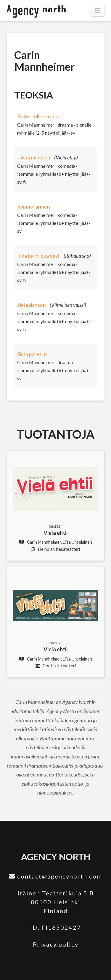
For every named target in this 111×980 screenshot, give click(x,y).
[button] (98, 10)
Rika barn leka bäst (38, 256)
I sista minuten (34, 158)
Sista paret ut (32, 354)
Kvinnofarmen (34, 207)
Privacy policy (56, 944)
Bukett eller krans (38, 116)
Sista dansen (32, 305)
